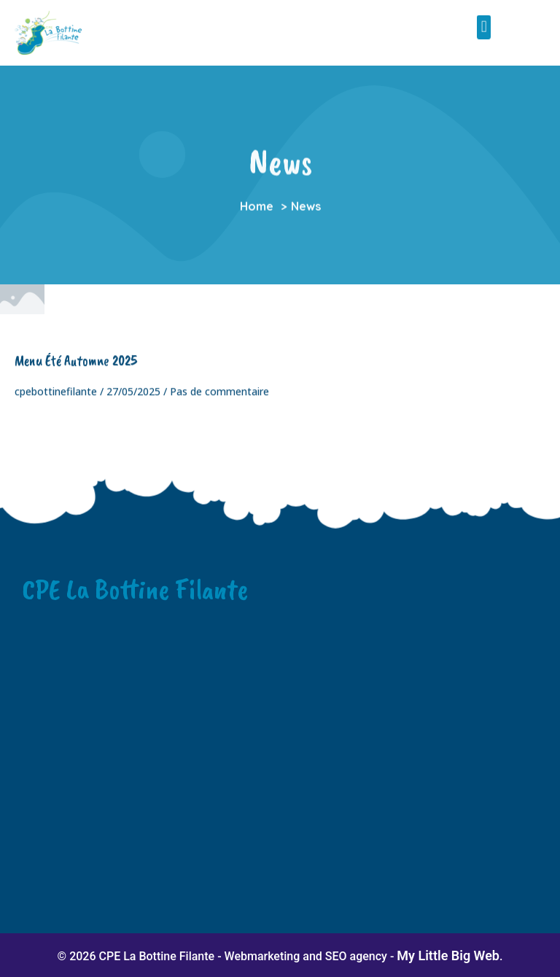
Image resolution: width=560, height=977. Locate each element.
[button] (484, 28)
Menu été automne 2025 (76, 365)
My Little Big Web (448, 955)
